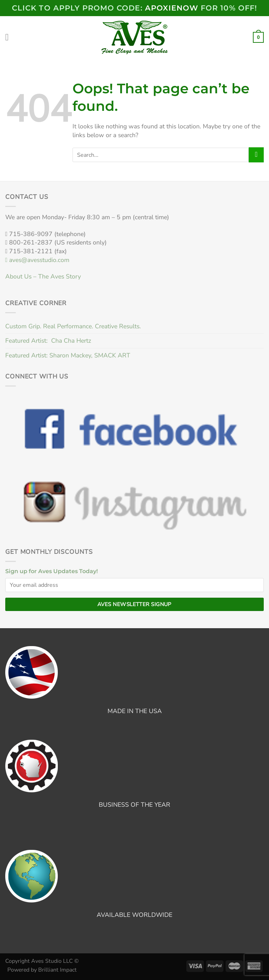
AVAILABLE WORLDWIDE (134, 915)
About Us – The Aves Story (43, 276)
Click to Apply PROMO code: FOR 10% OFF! (134, 8)
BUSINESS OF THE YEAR (134, 805)
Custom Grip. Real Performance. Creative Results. (73, 326)
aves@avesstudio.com (37, 260)
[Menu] (10, 38)
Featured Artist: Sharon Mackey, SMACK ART (68, 355)
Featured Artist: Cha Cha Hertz (48, 341)
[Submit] (256, 155)
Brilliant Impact (57, 970)
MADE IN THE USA (135, 711)
